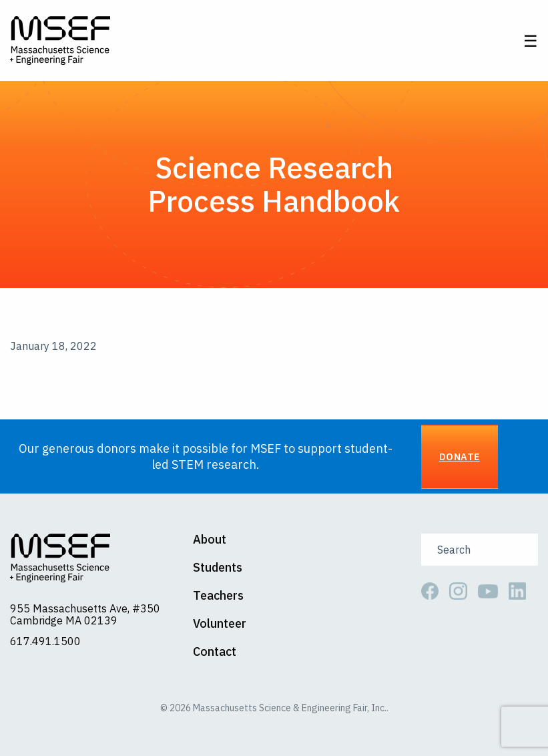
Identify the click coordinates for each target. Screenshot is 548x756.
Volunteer (220, 624)
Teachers (218, 596)
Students (218, 568)
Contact (215, 652)
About (210, 540)
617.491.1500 (45, 641)
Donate (460, 456)
